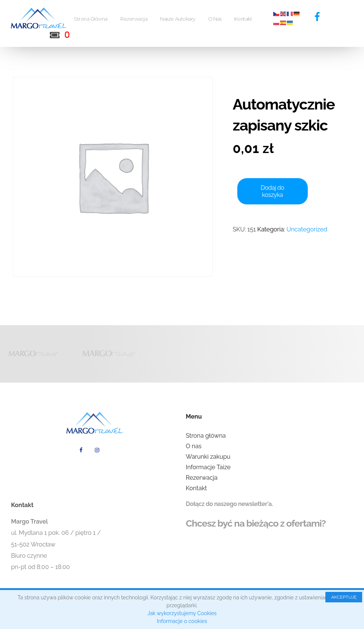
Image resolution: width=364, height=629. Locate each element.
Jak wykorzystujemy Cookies (182, 613)
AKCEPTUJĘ (344, 597)
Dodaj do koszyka (272, 191)
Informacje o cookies (182, 621)
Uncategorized (307, 229)
